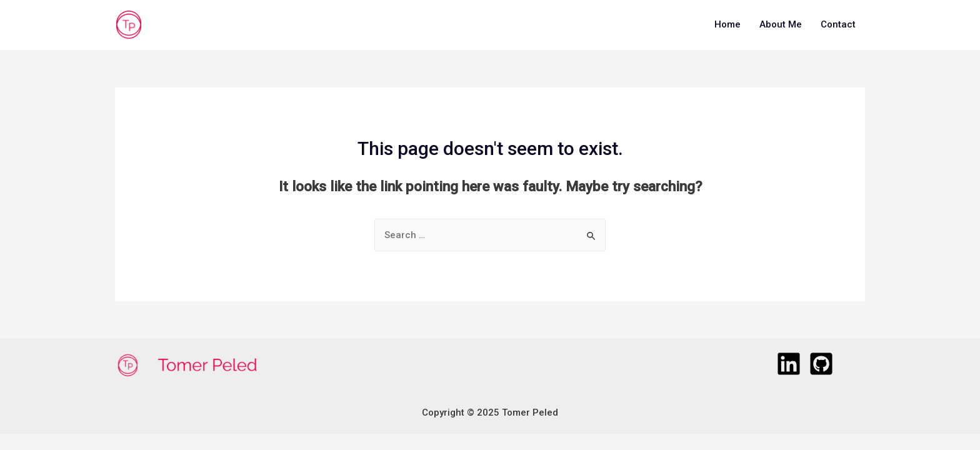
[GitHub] (821, 364)
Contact (838, 24)
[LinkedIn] (789, 364)
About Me (781, 24)
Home (727, 24)
